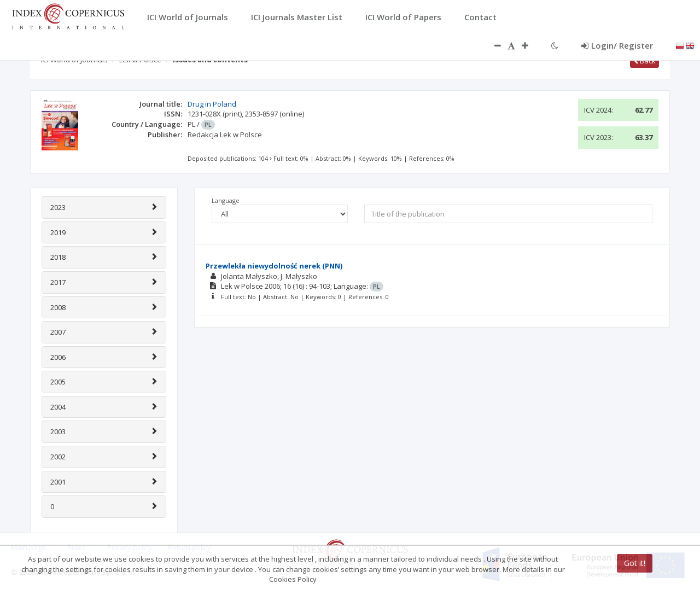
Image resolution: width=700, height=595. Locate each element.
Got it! (635, 563)
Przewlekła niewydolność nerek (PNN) (274, 266)
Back (644, 61)
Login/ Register (617, 45)
